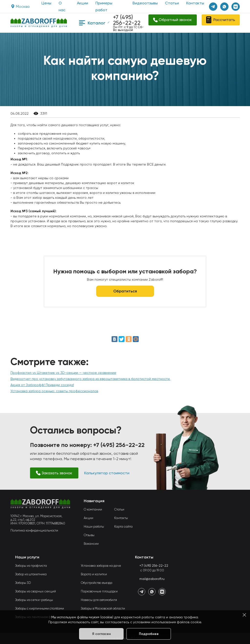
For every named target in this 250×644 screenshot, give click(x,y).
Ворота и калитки (94, 574)
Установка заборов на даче (101, 566)
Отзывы (89, 535)
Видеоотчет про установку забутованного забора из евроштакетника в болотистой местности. (90, 379)
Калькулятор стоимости (107, 473)
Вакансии (91, 544)
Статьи (172, 3)
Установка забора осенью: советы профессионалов (54, 391)
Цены (46, 3)
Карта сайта (123, 527)
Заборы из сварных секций (36, 591)
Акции (83, 3)
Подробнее (149, 634)
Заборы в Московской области (103, 608)
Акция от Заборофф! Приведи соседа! (42, 385)
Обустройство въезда (97, 583)
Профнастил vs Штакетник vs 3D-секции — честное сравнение (63, 373)
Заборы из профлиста (31, 566)
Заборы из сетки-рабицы (34, 600)
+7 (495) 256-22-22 (127, 20)
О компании (93, 509)
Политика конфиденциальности (34, 530)
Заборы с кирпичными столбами (40, 608)
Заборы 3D (23, 583)
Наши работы (94, 527)
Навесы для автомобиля (99, 600)
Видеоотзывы (145, 3)
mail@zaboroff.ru (152, 579)
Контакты (195, 3)
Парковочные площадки (99, 591)
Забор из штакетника (31, 574)
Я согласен (101, 634)
